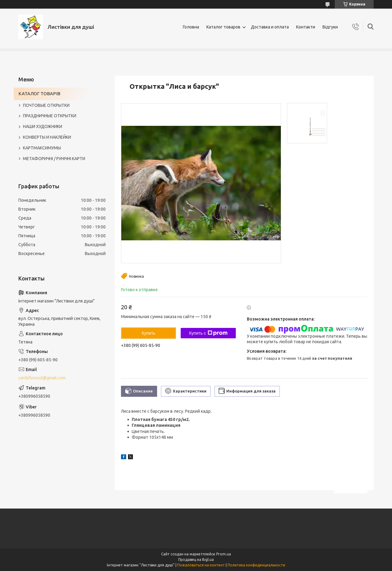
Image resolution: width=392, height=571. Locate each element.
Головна (191, 27)
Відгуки (330, 27)
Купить (149, 333)
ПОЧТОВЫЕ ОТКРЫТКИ (46, 105)
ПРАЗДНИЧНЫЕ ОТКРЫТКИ (50, 116)
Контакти (306, 27)
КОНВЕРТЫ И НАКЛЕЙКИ (47, 137)
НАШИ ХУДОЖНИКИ (43, 126)
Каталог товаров (223, 27)
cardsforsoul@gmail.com (42, 378)
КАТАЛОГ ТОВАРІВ (39, 94)
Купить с (208, 333)
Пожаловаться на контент (201, 565)
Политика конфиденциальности (256, 565)
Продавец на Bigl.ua (196, 560)
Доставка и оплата (270, 27)
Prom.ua (224, 554)
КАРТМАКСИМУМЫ (42, 148)
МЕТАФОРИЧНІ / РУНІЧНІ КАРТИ (54, 159)
